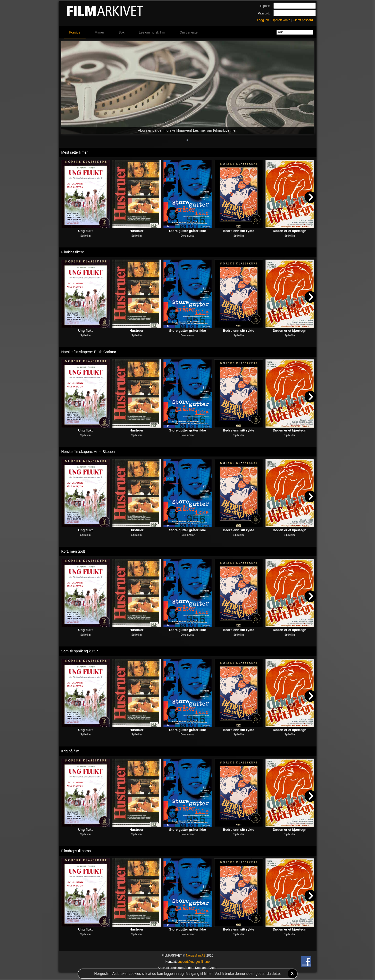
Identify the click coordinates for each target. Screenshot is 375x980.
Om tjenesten (190, 32)
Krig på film (70, 751)
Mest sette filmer (75, 152)
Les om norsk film (152, 32)
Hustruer (136, 231)
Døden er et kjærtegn (289, 231)
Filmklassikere (73, 252)
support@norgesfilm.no (194, 962)
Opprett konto (281, 20)
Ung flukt (85, 231)
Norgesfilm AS (196, 956)
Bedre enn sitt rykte (239, 231)
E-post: (265, 6)
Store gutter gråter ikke (187, 231)
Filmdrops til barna (76, 851)
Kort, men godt (73, 551)
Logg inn (263, 20)
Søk (122, 32)
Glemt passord (303, 20)
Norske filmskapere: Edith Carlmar (89, 352)
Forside (75, 32)
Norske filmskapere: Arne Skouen (88, 452)
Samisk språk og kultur (80, 651)
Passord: (264, 13)
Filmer (99, 32)
